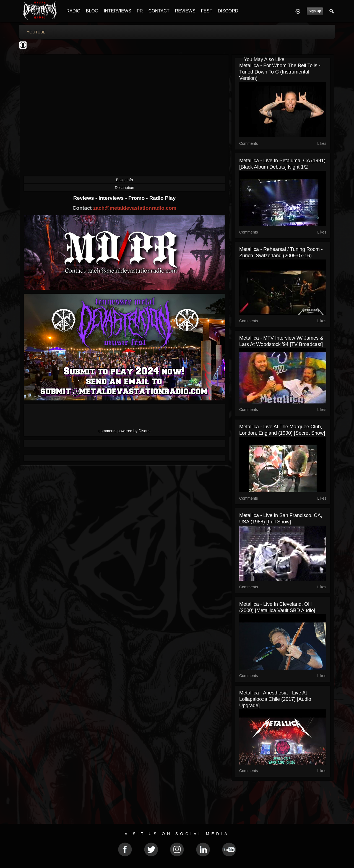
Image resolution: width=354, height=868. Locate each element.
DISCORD (228, 11)
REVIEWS (185, 11)
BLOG (92, 11)
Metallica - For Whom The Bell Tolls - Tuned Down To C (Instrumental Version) (280, 72)
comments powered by (124, 431)
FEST (207, 11)
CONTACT (159, 11)
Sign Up (315, 11)
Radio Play (162, 198)
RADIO (73, 11)
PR (140, 11)
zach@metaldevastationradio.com (135, 208)
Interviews (112, 198)
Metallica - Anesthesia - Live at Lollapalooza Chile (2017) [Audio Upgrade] (275, 699)
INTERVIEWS (117, 11)
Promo (137, 198)
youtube (36, 32)
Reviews (84, 198)
